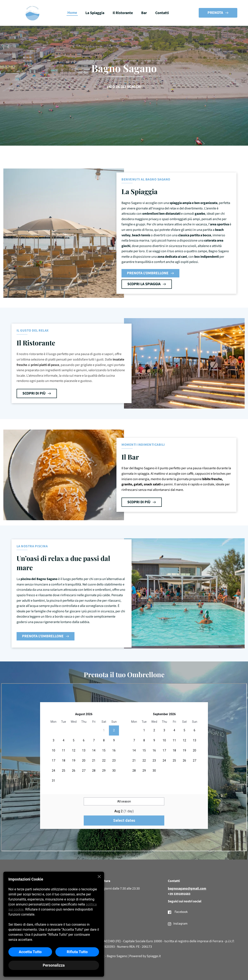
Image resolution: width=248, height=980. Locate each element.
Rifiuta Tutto (77, 952)
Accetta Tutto (30, 952)
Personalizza (54, 965)
